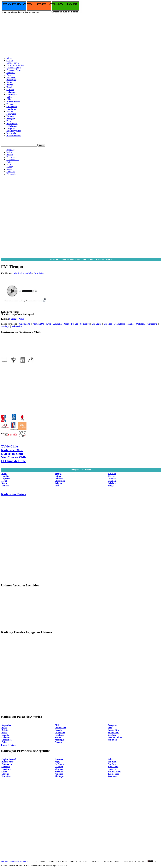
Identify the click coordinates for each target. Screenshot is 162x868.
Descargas (11, 157)
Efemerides (11, 174)
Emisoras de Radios (15, 65)
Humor (10, 167)
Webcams (11, 73)
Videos (9, 152)
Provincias (11, 77)
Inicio (9, 58)
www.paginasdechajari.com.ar (15, 861)
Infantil (10, 155)
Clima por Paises (14, 70)
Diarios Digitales (14, 68)
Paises (9, 75)
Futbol (9, 162)
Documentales (13, 160)
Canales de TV (13, 63)
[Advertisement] (81, 36)
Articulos (11, 150)
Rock (9, 164)
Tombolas (11, 172)
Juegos (9, 169)
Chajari (10, 60)
